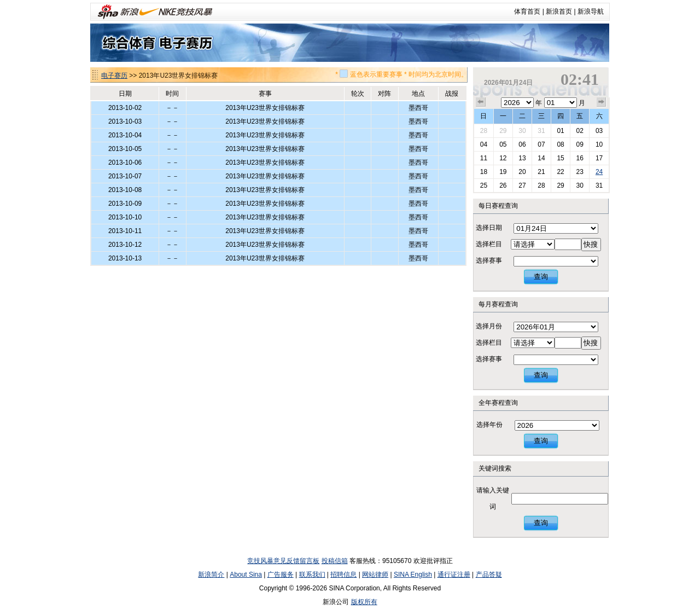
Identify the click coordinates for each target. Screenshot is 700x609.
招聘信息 (343, 575)
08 (560, 144)
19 (503, 172)
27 (522, 185)
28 (484, 131)
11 (484, 158)
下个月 (602, 102)
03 (599, 131)
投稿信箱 (335, 561)
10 (599, 144)
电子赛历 (114, 76)
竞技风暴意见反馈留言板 (283, 561)
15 (560, 158)
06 (522, 144)
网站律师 (375, 575)
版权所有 (364, 602)
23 (579, 172)
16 (579, 158)
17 (599, 158)
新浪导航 (591, 11)
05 (503, 144)
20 (522, 172)
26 (503, 185)
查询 (541, 277)
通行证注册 (454, 575)
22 (560, 172)
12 (503, 158)
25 (484, 185)
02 (579, 131)
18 (484, 172)
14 (541, 158)
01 (560, 131)
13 (522, 158)
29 (503, 131)
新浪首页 (559, 11)
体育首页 (527, 11)
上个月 (481, 102)
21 (541, 172)
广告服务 (281, 575)
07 (541, 144)
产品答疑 (489, 575)
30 (522, 131)
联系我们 (312, 575)
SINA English (413, 575)
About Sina (246, 575)
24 (599, 172)
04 (484, 144)
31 (541, 131)
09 (579, 144)
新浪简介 (211, 575)
